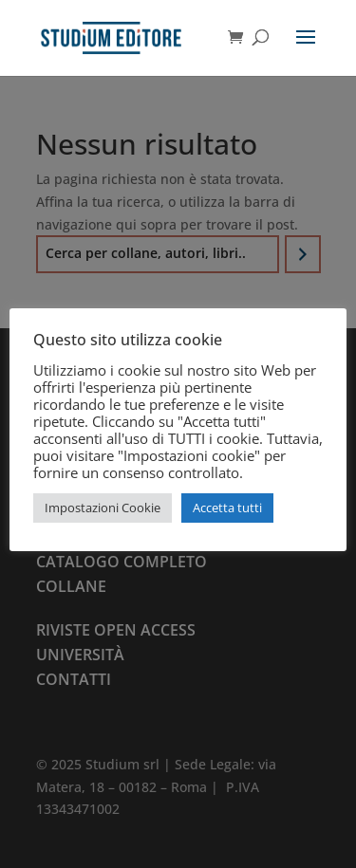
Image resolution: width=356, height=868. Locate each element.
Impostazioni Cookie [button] (103, 508)
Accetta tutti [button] (227, 508)
